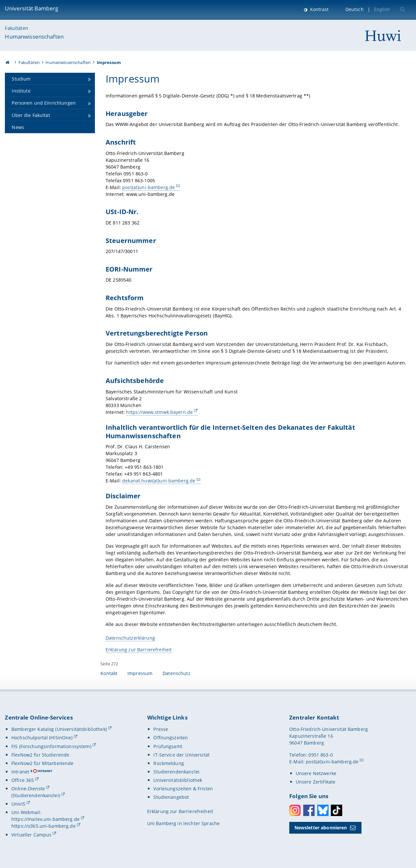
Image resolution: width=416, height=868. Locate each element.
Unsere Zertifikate (316, 782)
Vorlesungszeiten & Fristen (183, 789)
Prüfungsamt (168, 746)
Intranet (20, 772)
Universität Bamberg (32, 8)
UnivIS (18, 804)
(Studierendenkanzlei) (36, 795)
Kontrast (319, 9)
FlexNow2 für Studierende (40, 755)
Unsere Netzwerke (316, 773)
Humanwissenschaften (34, 37)
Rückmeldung (169, 763)
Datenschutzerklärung (130, 638)
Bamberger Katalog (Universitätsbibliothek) (59, 729)
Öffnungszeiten (171, 738)
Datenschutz (176, 673)
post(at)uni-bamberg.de (149, 187)
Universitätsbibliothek (178, 780)
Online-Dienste (28, 789)
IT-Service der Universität (182, 755)
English (382, 9)
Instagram (295, 810)
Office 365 (23, 780)
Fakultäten (16, 28)
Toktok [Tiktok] (337, 810)
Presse (161, 729)
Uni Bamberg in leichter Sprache (183, 823)
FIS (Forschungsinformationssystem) (51, 746)
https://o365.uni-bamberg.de (44, 826)
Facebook (309, 810)
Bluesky (323, 810)
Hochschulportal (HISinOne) (42, 738)
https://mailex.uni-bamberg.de (45, 819)
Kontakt (109, 673)
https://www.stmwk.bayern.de (160, 412)
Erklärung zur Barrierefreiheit (139, 650)
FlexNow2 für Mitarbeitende (43, 763)
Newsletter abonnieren (321, 828)
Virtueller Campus (31, 835)
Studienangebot (171, 797)
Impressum (140, 673)
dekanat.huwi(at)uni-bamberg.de (159, 481)
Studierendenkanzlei (176, 772)
